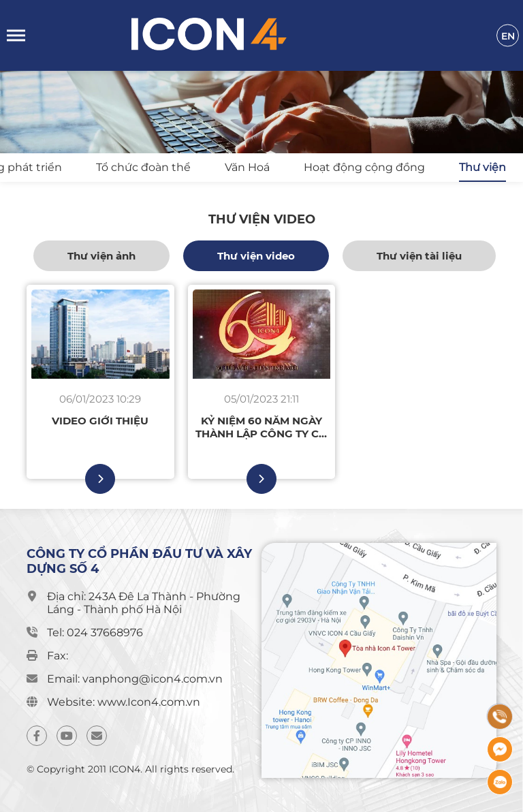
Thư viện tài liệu (419, 256)
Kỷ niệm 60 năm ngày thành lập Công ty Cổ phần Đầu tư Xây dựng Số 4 (261, 427)
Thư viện (482, 167)
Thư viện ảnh (101, 256)
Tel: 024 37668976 (95, 633)
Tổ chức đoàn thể (143, 167)
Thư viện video (256, 256)
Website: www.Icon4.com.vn (124, 702)
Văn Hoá (247, 167)
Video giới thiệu (100, 421)
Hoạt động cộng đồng (364, 167)
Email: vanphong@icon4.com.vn (135, 679)
